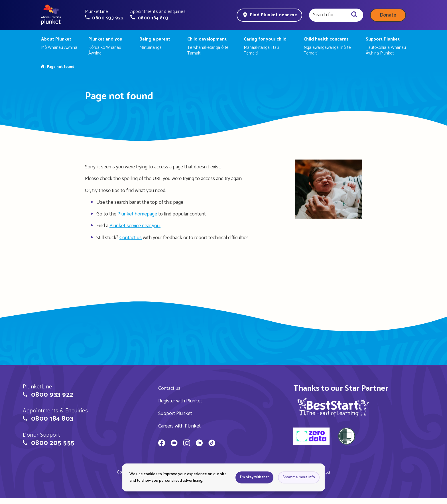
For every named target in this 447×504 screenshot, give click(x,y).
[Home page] (51, 15)
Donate (388, 15)
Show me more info (299, 477)
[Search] (354, 15)
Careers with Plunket (179, 426)
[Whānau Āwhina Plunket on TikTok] (212, 444)
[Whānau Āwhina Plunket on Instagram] (187, 444)
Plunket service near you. (135, 226)
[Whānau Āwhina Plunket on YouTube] (174, 444)
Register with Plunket (180, 401)
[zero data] (311, 437)
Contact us (131, 238)
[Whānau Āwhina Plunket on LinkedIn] (199, 444)
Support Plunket (175, 414)
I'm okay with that (254, 477)
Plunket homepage (137, 214)
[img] (333, 407)
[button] (104, 15)
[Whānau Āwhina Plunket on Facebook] (162, 444)
